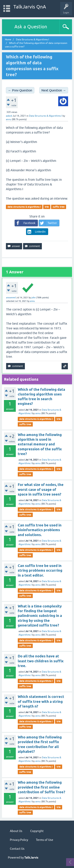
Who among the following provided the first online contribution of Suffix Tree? (41, 787)
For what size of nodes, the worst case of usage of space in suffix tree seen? (41, 489)
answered (11, 298)
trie (47, 207)
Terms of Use (44, 840)
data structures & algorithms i (24, 207)
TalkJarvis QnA (30, 7)
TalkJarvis (31, 858)
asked (9, 116)
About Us (16, 831)
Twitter (48, 223)
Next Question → (54, 90)
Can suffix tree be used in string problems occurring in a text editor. (40, 570)
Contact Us (17, 849)
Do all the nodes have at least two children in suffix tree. (41, 661)
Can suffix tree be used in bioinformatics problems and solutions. (40, 530)
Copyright (37, 831)
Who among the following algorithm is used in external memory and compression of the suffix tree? (40, 444)
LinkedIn (36, 232)
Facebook (25, 223)
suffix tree (59, 207)
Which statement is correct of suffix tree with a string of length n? (41, 701)
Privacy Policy (19, 840)
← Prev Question (20, 90)
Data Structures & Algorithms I (45, 116)
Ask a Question (31, 27)
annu (38, 413)
